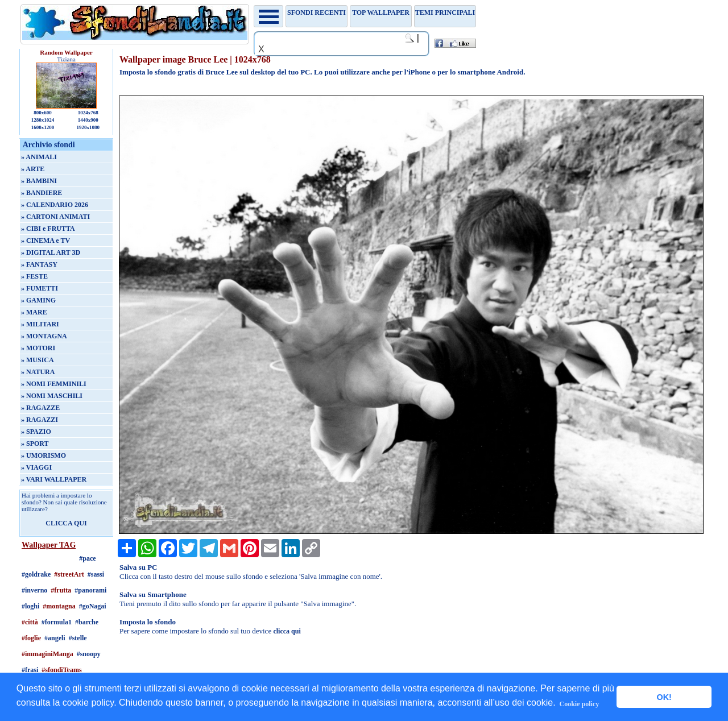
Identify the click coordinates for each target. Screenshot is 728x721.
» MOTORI (38, 348)
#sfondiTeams (61, 670)
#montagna (59, 606)
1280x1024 (43, 120)
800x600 (43, 113)
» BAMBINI (39, 181)
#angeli (55, 638)
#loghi (30, 606)
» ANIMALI (39, 157)
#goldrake (36, 574)
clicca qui (287, 631)
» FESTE (34, 276)
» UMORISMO (44, 455)
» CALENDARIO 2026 (55, 205)
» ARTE (33, 169)
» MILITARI (40, 324)
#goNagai (93, 606)
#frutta (61, 590)
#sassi (96, 574)
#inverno (34, 590)
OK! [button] (664, 697)
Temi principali (445, 13)
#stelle (78, 638)
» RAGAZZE (40, 408)
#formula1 (57, 622)
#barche (87, 622)
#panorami (90, 590)
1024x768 (88, 113)
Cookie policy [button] (580, 704)
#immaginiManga (47, 654)
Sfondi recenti (317, 13)
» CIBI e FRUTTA (48, 229)
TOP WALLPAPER (381, 13)
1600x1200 (43, 127)
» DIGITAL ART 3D (51, 252)
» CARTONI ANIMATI (55, 217)
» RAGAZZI (40, 420)
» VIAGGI (36, 467)
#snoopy (89, 654)
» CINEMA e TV (45, 241)
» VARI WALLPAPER (54, 479)
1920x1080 (88, 127)
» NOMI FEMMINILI (54, 384)
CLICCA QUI (66, 523)
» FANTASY (39, 264)
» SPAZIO (36, 432)
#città (30, 622)
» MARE (34, 312)
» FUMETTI (40, 288)
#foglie (31, 638)
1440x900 (88, 120)
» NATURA (38, 372)
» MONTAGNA (44, 336)
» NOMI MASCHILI (52, 396)
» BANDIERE (42, 193)
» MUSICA (38, 360)
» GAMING (38, 300)
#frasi (30, 670)
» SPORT (35, 444)
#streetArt (69, 574)
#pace (87, 558)
